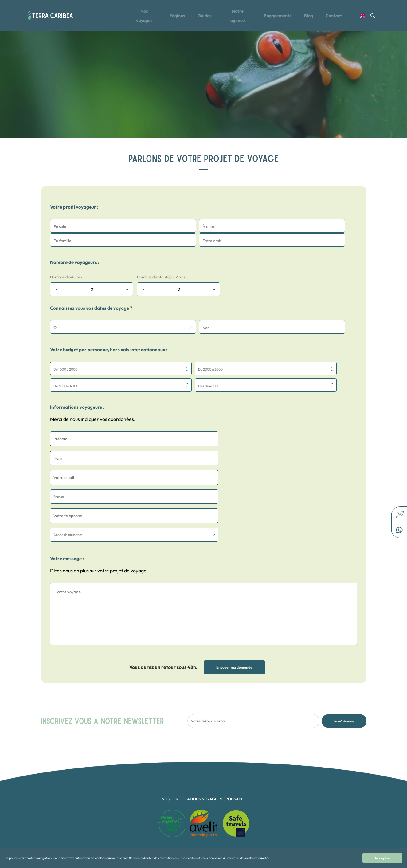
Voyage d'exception (210, 828)
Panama (258, 809)
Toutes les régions (151, 772)
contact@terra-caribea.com (332, 763)
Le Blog (143, 778)
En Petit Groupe (207, 797)
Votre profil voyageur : (74, 207)
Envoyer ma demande (234, 559)
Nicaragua (260, 803)
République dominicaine (271, 785)
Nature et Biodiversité (211, 815)
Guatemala (260, 791)
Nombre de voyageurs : (75, 248)
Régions (177, 16)
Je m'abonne (344, 613)
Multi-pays (203, 809)
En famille (202, 791)
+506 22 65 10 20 (323, 769)
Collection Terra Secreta (214, 785)
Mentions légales (150, 797)
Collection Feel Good (211, 772)
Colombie (259, 772)
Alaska (257, 815)
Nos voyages (143, 16)
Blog (313, 16)
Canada (258, 766)
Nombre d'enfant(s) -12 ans (161, 262)
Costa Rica (260, 778)
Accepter (382, 858)
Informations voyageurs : (77, 375)
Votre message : (67, 451)
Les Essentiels (205, 803)
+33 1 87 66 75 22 (322, 775)
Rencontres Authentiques (214, 821)
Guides (205, 16)
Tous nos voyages (151, 766)
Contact (339, 16)
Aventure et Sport (208, 766)
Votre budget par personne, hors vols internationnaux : (109, 334)
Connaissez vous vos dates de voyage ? (91, 294)
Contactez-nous (149, 791)
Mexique (258, 797)
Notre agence (239, 16)
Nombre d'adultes (66, 262)
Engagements (281, 16)
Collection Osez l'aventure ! (216, 778)
